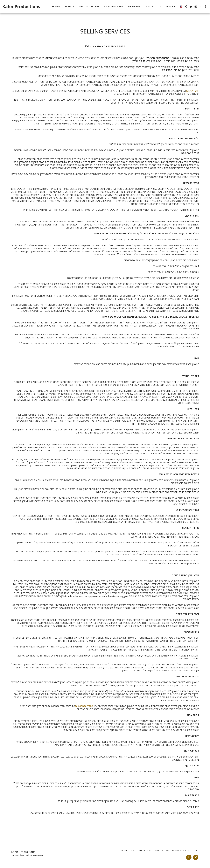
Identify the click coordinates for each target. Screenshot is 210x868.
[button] (186, 6)
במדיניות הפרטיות (84, 706)
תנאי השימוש (193, 91)
